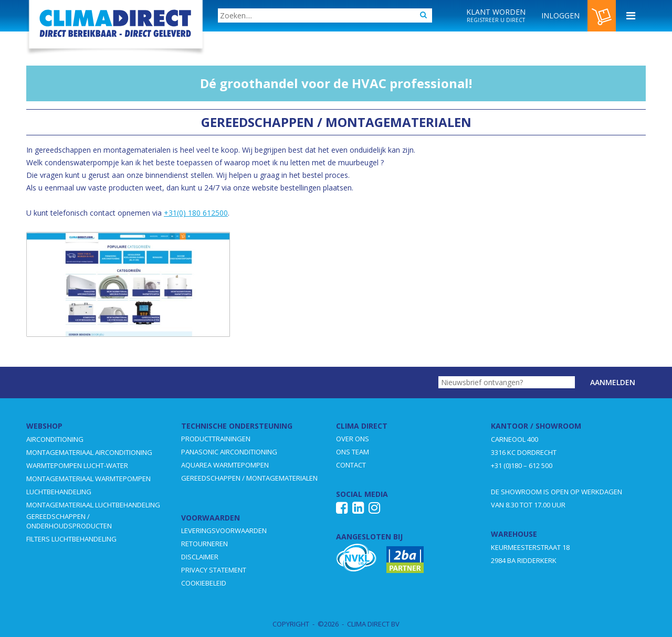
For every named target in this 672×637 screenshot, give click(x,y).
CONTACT (351, 465)
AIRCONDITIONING (55, 439)
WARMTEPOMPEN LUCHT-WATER (77, 465)
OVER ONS (353, 439)
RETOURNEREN (204, 544)
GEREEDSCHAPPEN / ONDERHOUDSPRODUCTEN (69, 521)
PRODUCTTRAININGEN (216, 439)
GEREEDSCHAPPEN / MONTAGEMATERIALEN (249, 478)
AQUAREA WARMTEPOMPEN (225, 465)
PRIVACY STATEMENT (214, 570)
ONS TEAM (353, 452)
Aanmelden (613, 382)
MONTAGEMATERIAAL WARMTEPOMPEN (88, 479)
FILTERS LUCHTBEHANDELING (71, 539)
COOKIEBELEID (204, 583)
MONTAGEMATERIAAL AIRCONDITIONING (89, 452)
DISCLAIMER (200, 557)
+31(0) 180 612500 (196, 213)
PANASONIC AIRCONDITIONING (229, 452)
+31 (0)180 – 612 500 (522, 465)
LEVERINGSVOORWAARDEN (224, 530)
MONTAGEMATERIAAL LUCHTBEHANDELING (93, 505)
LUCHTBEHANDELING (59, 492)
